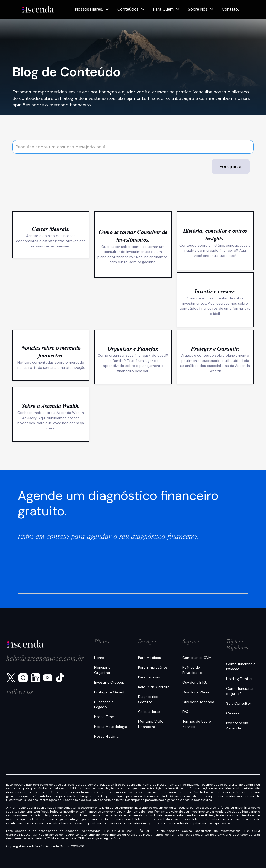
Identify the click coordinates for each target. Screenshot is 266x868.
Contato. (230, 9)
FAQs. (187, 712)
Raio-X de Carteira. (154, 687)
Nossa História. (107, 736)
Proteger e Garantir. (111, 692)
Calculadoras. (150, 712)
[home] (38, 9)
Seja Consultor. (239, 703)
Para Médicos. (150, 658)
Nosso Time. (104, 717)
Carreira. (233, 713)
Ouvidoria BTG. (195, 682)
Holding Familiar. (240, 679)
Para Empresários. (153, 667)
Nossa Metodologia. (111, 727)
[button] (92, 9)
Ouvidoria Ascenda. (199, 702)
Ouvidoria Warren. (197, 692)
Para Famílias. (149, 677)
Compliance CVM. (197, 658)
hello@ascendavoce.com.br (45, 659)
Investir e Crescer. (109, 682)
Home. (100, 658)
